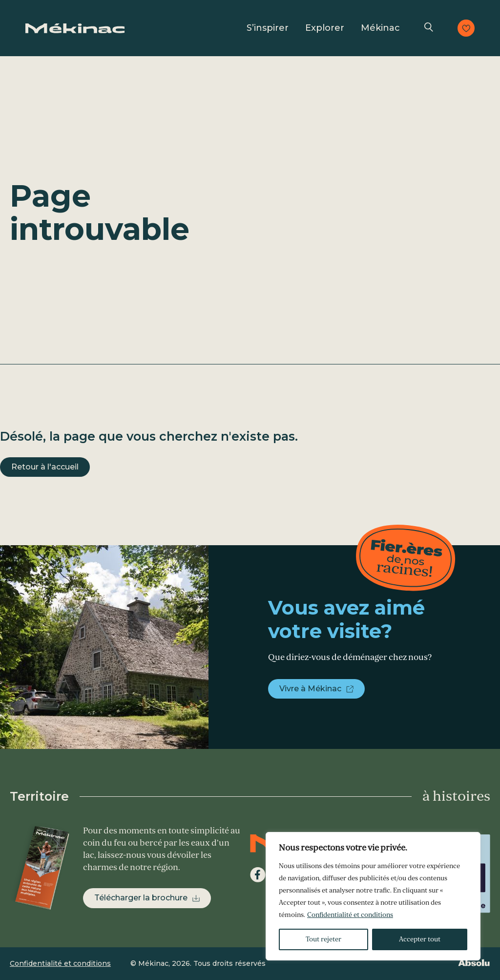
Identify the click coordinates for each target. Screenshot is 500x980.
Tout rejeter (323, 939)
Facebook (258, 875)
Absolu (474, 963)
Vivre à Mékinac (310, 689)
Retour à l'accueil (45, 467)
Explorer (325, 28)
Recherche (429, 28)
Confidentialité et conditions (350, 915)
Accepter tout (420, 939)
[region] (373, 896)
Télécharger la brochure (141, 898)
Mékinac (380, 28)
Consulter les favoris (466, 28)
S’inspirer (268, 28)
